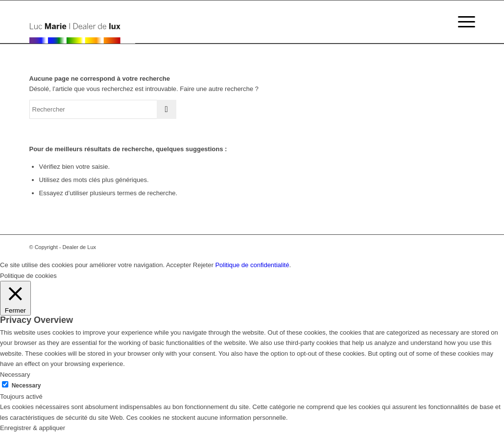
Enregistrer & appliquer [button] (33, 428)
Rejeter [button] (203, 265)
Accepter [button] (179, 265)
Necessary (26, 386)
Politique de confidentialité (252, 265)
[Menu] (463, 22)
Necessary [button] (15, 375)
